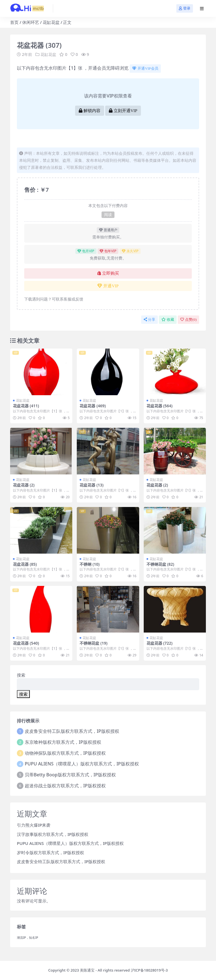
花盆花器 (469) (93, 406)
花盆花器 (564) (160, 406)
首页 (14, 22)
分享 (149, 320)
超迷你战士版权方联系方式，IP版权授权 (65, 786)
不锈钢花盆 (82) (160, 564)
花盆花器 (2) (24, 485)
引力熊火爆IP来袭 (34, 825)
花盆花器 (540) (26, 643)
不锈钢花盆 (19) (94, 643)
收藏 (168, 320)
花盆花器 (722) (160, 643)
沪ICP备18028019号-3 (149, 970)
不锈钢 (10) (90, 564)
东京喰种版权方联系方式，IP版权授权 (63, 742)
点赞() (188, 320)
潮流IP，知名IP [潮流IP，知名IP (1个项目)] (28, 938)
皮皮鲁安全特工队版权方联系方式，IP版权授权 (72, 731)
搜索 (21, 675)
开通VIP (108, 286)
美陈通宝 (87, 970)
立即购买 (108, 273)
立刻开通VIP (123, 111)
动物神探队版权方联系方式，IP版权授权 (65, 753)
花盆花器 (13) (92, 485)
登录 (185, 8)
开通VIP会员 (145, 68)
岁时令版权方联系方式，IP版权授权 (50, 852)
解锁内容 (90, 111)
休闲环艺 (31, 22)
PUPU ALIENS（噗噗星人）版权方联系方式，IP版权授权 (82, 764)
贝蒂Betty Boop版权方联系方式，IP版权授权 (70, 775)
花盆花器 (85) (25, 564)
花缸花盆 (51, 22)
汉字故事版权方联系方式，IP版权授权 (53, 834)
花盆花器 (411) (26, 406)
